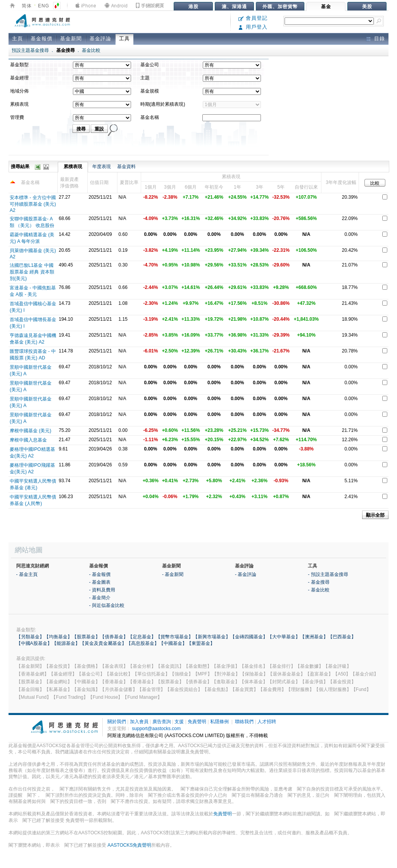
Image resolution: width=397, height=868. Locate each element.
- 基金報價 (100, 574)
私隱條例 (219, 722)
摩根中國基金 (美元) (30, 431)
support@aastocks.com (156, 729)
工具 (124, 39)
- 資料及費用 (102, 590)
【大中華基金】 (284, 637)
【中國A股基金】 (34, 643)
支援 (179, 722)
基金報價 (41, 39)
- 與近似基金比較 (107, 605)
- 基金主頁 (27, 574)
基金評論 (100, 39)
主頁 (17, 39)
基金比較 (91, 50)
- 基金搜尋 (318, 582)
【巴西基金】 (342, 637)
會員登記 (253, 18)
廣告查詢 (162, 722)
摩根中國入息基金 (28, 440)
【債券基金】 (114, 637)
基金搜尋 (66, 50)
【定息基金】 (142, 637)
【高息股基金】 (143, 643)
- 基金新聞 (173, 574)
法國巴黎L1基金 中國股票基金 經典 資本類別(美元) (32, 272)
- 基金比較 (318, 590)
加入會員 (139, 722)
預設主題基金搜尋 (30, 50)
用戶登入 (253, 27)
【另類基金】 (30, 637)
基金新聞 (71, 39)
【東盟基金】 (201, 643)
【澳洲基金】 (314, 637)
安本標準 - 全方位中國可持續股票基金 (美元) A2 (33, 204)
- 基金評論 (246, 574)
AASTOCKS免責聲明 (129, 845)
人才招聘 (267, 722)
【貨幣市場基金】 (174, 637)
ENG (44, 6)
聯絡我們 (244, 722)
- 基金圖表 (100, 582)
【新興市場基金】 (212, 637)
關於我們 (117, 722)
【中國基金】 (173, 643)
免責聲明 (197, 722)
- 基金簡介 (100, 598)
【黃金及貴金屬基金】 (103, 643)
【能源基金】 (66, 643)
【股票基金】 (86, 637)
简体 (27, 6)
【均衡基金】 (58, 637)
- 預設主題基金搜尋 (328, 574)
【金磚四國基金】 (249, 637)
